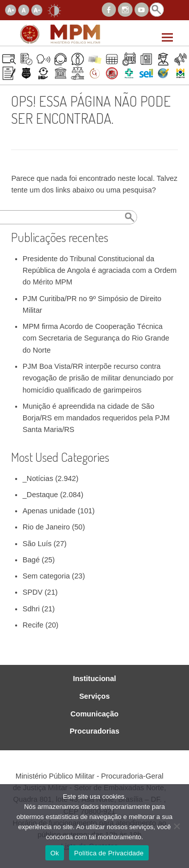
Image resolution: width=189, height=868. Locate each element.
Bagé (31, 560)
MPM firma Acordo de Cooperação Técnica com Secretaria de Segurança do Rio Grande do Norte (96, 338)
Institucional (95, 679)
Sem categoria (46, 576)
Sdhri (31, 609)
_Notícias (38, 478)
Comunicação (94, 714)
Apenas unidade (49, 511)
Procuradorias (94, 731)
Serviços (94, 696)
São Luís (37, 544)
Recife (33, 625)
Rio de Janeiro (46, 527)
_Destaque (40, 495)
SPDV (33, 592)
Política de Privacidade (109, 853)
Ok (55, 853)
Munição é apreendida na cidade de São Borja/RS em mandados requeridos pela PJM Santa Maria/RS (96, 418)
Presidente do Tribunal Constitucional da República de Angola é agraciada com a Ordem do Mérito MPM (100, 271)
